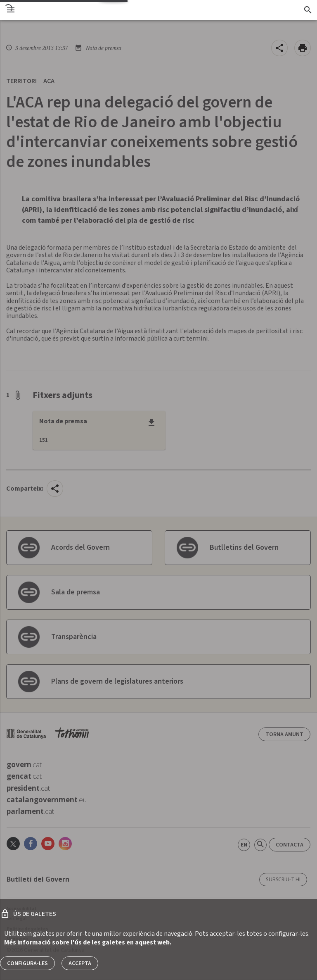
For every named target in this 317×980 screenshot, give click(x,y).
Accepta (80, 963)
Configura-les (27, 963)
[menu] (11, 10)
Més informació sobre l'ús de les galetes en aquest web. (88, 942)
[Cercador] (308, 10)
